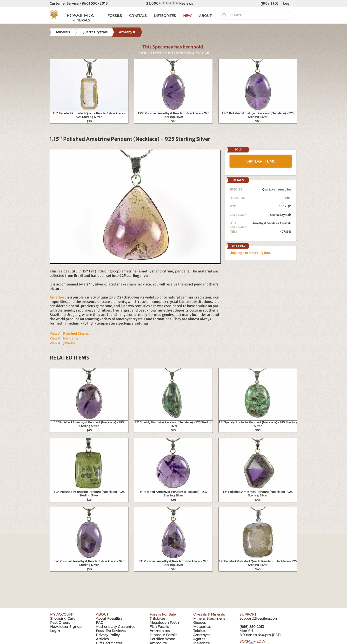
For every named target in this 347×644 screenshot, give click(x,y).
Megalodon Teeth (164, 623)
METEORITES (165, 16)
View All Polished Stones (69, 333)
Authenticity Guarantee (116, 627)
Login (288, 3)
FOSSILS (115, 16)
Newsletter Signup (66, 627)
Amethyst (58, 297)
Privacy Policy (108, 635)
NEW (187, 16)
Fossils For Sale (163, 614)
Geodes (200, 623)
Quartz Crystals (281, 215)
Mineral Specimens (209, 618)
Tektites (200, 631)
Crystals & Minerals (209, 614)
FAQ (100, 623)
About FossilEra (109, 618)
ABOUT (205, 16)
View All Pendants (64, 338)
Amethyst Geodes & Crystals (272, 223)
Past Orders (60, 623)
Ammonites (160, 631)
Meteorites (202, 627)
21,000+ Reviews (170, 3)
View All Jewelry (62, 343)
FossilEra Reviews (111, 631)
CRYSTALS (138, 16)
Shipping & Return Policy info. (250, 253)
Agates (199, 639)
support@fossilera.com (259, 618)
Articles (102, 639)
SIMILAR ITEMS (261, 161)
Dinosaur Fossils (163, 635)
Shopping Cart (62, 618)
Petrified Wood (162, 639)
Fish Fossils (159, 627)
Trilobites (157, 618)
